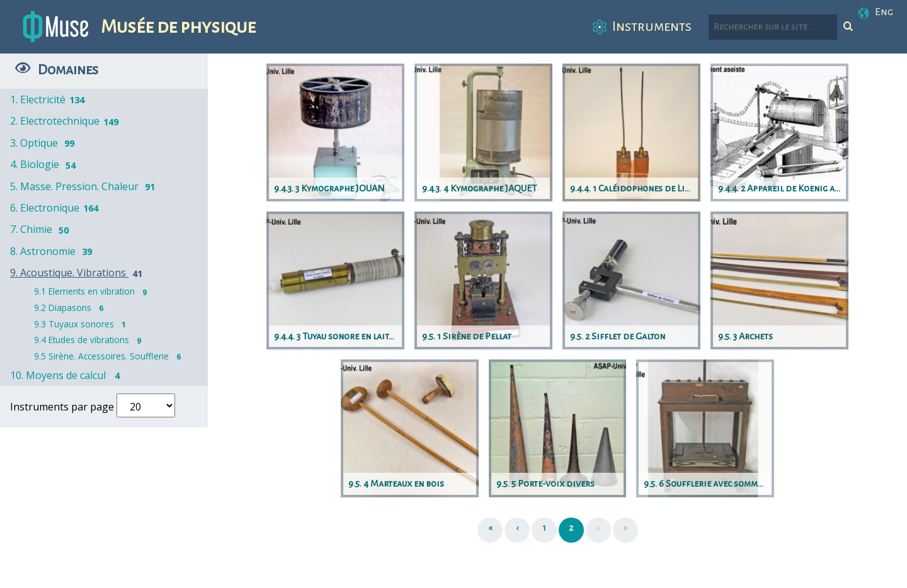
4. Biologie (45, 164)
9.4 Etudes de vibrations (90, 340)
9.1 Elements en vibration (93, 291)
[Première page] (490, 530)
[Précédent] (517, 530)
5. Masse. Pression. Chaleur (85, 186)
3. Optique (44, 143)
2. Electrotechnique (65, 121)
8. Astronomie (53, 251)
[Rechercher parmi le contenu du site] (773, 27)
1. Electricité (48, 99)
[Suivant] (598, 530)
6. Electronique (55, 208)
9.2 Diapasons (71, 308)
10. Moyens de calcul (68, 375)
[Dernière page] (625, 530)
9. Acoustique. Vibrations (78, 273)
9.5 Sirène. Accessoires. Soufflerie (110, 356)
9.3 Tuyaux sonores (83, 324)
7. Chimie (42, 229)
